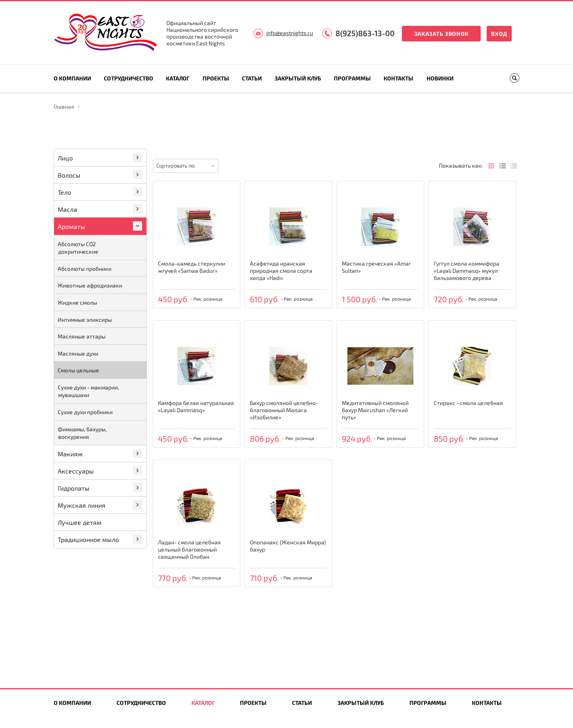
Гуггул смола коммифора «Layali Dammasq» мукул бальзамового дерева (467, 271)
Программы (352, 78)
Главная (64, 107)
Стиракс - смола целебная (468, 403)
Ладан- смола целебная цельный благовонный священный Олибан (189, 549)
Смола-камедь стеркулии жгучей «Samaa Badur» (192, 267)
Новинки (440, 78)
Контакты (399, 78)
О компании (72, 78)
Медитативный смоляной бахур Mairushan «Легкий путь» (375, 410)
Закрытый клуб (298, 78)
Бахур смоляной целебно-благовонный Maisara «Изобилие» (284, 410)
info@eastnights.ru (290, 33)
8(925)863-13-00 (365, 33)
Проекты (216, 78)
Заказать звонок (442, 34)
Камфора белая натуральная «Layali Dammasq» (196, 406)
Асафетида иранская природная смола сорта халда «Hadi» (281, 271)
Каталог (178, 78)
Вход (499, 34)
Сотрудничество (129, 78)
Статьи (252, 78)
